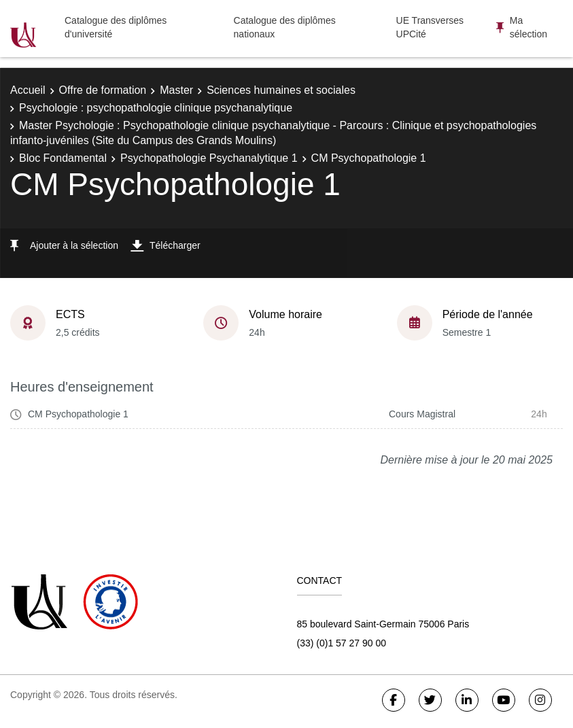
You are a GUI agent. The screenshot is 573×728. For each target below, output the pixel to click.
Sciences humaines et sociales (281, 90)
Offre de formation (103, 90)
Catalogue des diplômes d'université (116, 27)
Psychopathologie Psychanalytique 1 (209, 158)
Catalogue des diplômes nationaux (285, 27)
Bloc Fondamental (63, 158)
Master (176, 90)
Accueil (28, 90)
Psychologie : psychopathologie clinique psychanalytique (156, 108)
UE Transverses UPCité (430, 27)
